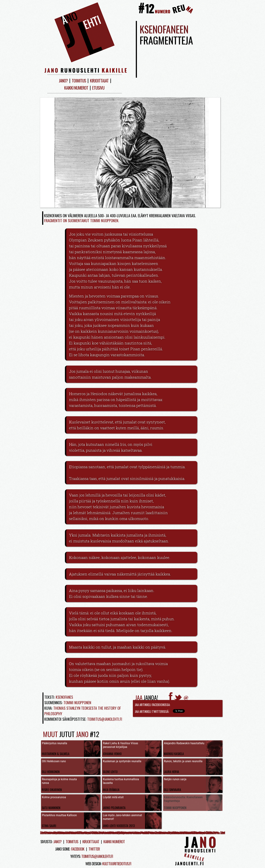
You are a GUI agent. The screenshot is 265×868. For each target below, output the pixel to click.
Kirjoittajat (99, 81)
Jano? (63, 81)
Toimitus (79, 81)
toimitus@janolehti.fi (97, 856)
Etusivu (98, 88)
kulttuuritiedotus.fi (117, 864)
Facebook (78, 849)
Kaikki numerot (76, 88)
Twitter (94, 849)
